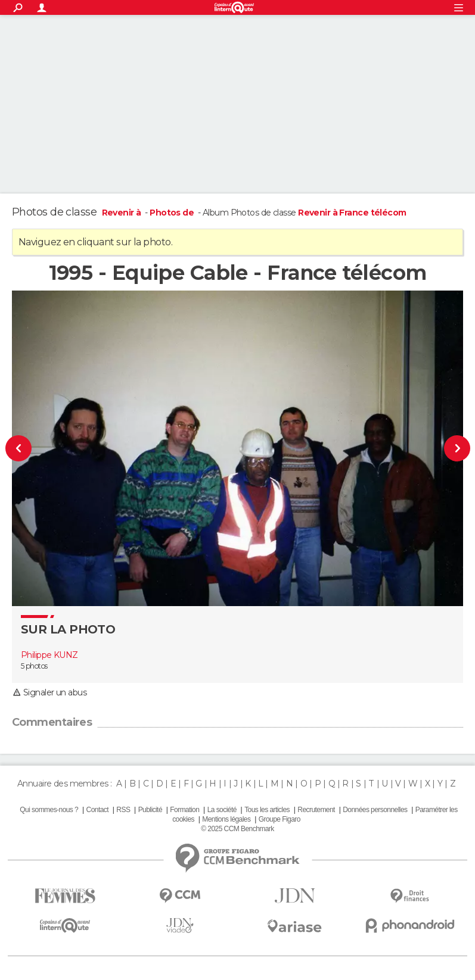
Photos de (173, 213)
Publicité (150, 810)
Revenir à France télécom (352, 213)
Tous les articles (267, 810)
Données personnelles (375, 810)
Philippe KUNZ (49, 655)
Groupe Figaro (280, 819)
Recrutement (316, 810)
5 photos (34, 666)
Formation (184, 810)
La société (222, 810)
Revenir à (122, 213)
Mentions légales (226, 819)
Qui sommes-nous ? (49, 810)
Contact (97, 810)
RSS (123, 810)
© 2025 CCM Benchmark (237, 829)
